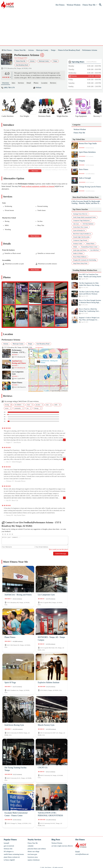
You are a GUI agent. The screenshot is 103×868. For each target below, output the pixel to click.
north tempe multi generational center (84, 217)
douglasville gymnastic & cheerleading (85, 260)
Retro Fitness (86, 172)
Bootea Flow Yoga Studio (86, 146)
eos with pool (95, 250)
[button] (46, 369)
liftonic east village (33, 852)
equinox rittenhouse (34, 860)
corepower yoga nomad (80, 240)
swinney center (78, 244)
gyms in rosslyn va (79, 230)
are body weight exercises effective (62, 846)
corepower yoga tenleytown (81, 220)
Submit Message (61, 554)
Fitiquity (86, 163)
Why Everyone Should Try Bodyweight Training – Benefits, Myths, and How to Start (86, 202)
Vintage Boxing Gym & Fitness (86, 189)
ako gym (76, 224)
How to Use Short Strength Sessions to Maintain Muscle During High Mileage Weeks (86, 303)
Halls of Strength (86, 180)
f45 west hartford (88, 224)
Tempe (53, 50)
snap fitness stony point (80, 263)
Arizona (31, 50)
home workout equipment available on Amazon (38, 186)
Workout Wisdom (74, 5)
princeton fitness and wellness (37, 849)
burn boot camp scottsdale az (82, 234)
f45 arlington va (9, 852)
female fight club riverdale (81, 237)
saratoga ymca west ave (80, 214)
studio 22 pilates (78, 253)
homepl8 (6, 843)
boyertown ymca (33, 857)
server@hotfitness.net (82, 854)
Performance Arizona (90, 50)
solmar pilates (90, 244)
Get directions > (40, 348)
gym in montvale (9, 846)
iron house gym (32, 854)
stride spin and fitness (80, 250)
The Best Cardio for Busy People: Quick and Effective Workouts (86, 294)
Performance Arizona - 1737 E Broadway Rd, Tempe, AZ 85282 (47, 362)
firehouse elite (8, 849)
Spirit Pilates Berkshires (86, 154)
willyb (75, 247)
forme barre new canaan (81, 227)
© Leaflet (46, 391)
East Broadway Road (22, 65)
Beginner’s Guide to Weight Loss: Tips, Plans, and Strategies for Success (86, 320)
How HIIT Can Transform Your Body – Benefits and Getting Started (86, 277)
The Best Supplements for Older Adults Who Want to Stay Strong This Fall (86, 285)
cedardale (31, 846)
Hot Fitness (60, 5)
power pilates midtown (80, 257)
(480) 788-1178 (9, 88)
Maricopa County (42, 50)
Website (39, 88)
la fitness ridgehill (9, 860)
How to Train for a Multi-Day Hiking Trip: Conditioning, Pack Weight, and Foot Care (86, 311)
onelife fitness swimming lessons (14, 854)
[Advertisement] (53, 26)
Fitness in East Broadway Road (69, 50)
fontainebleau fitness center (89, 247)
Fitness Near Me (89, 5)
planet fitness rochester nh (12, 857)
